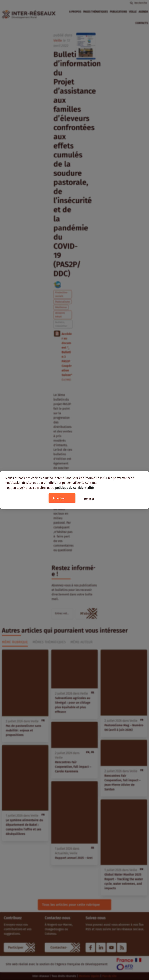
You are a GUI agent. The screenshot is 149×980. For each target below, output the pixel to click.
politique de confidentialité (74, 488)
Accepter (58, 498)
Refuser (89, 499)
